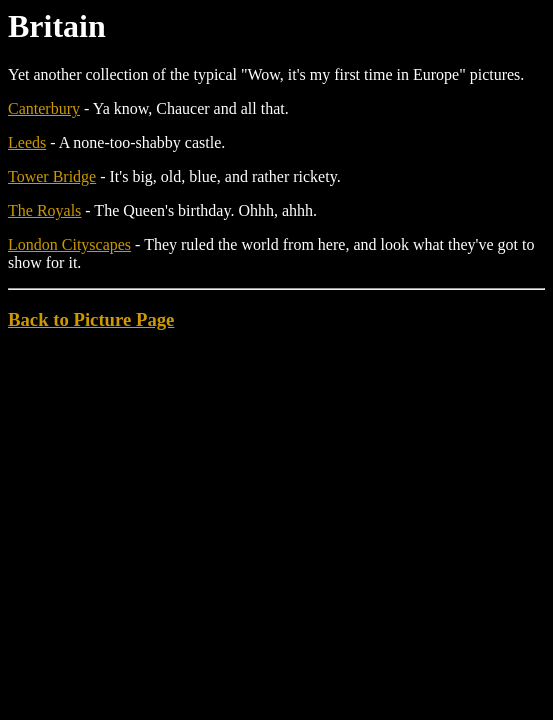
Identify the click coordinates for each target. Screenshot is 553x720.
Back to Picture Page (91, 319)
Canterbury (44, 108)
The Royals (44, 210)
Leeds (27, 142)
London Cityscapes (69, 244)
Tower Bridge (52, 176)
